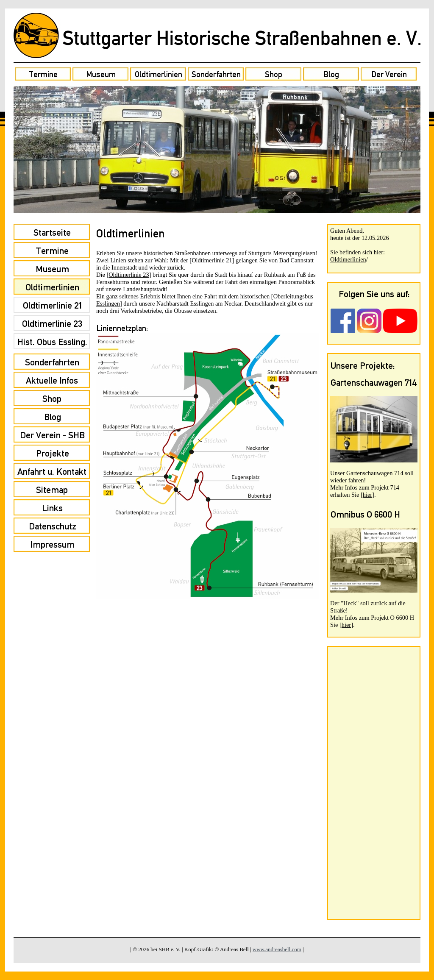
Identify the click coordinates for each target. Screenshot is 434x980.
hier (367, 495)
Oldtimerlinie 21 (212, 260)
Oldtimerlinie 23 (129, 275)
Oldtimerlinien (348, 259)
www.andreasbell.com (277, 949)
